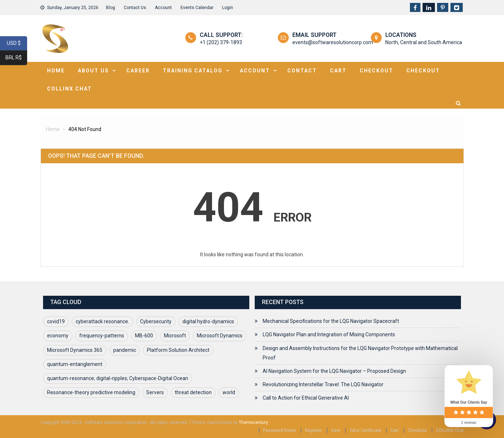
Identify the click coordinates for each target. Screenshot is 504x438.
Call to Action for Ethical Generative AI (306, 398)
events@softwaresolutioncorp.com (333, 42)
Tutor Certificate (365, 430)
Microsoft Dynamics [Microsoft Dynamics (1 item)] (220, 336)
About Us (93, 71)
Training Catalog (193, 71)
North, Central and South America (424, 42)
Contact (302, 71)
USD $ (17, 43)
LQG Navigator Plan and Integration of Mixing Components (329, 334)
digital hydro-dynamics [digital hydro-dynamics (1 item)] (208, 321)
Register (314, 430)
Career (138, 71)
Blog (111, 8)
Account (163, 8)
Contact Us (135, 8)
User (336, 430)
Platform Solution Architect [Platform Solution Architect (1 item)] (178, 350)
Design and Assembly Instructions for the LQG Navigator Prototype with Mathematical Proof (360, 353)
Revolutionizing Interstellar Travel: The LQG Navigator (323, 384)
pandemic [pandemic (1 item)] (125, 350)
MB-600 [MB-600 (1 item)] (144, 336)
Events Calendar (197, 8)
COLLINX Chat (450, 430)
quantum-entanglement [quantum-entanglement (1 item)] (75, 364)
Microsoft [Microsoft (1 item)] (175, 336)
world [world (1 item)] (229, 392)
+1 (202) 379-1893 (221, 42)
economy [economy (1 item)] (58, 336)
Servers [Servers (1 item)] (155, 392)
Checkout (376, 71)
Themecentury (253, 422)
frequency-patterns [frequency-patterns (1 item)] (102, 336)
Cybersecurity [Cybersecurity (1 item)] (156, 321)
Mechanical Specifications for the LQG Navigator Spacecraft (331, 321)
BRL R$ (16, 58)
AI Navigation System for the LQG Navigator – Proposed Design (334, 371)
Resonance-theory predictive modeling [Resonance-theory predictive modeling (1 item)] (91, 392)
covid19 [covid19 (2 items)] (56, 321)
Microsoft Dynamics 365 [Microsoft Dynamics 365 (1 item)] (75, 350)
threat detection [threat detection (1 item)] (193, 392)
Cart (338, 71)
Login (228, 8)
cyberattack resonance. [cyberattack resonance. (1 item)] (102, 321)
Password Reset (279, 430)
